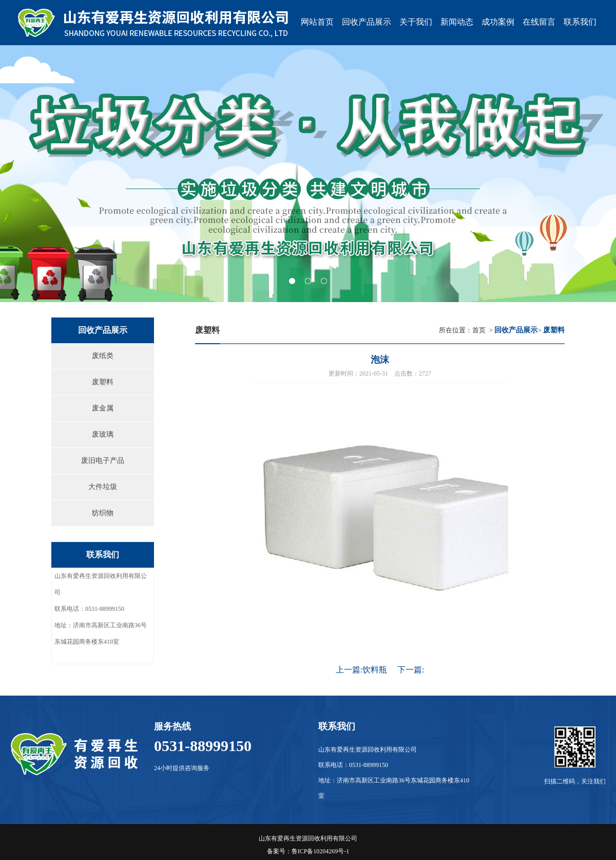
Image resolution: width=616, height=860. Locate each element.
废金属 (103, 408)
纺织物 (103, 513)
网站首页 (317, 22)
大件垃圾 (103, 487)
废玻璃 (103, 434)
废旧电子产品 (103, 461)
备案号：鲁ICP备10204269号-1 (308, 851)
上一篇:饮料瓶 (361, 670)
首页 (479, 330)
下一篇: (411, 670)
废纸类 (103, 356)
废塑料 (103, 382)
